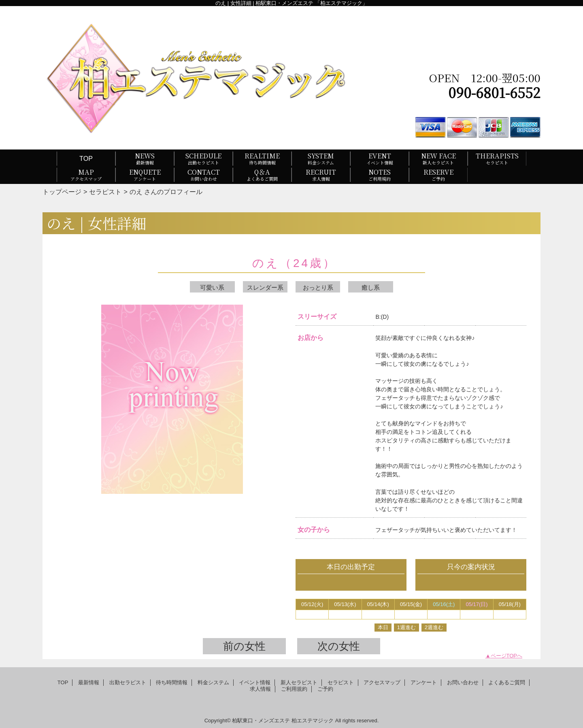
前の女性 (244, 646)
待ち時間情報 (172, 682)
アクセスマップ (382, 682)
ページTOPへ (507, 656)
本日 (383, 627)
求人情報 (260, 689)
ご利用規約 (294, 689)
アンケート (424, 682)
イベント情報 (255, 682)
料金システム (213, 682)
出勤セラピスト (128, 682)
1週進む (406, 627)
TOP (86, 158)
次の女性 (339, 646)
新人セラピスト (299, 682)
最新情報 (89, 682)
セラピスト (105, 192)
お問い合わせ (463, 682)
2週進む (434, 627)
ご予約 (325, 689)
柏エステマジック (313, 721)
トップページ (62, 192)
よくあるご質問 (507, 682)
